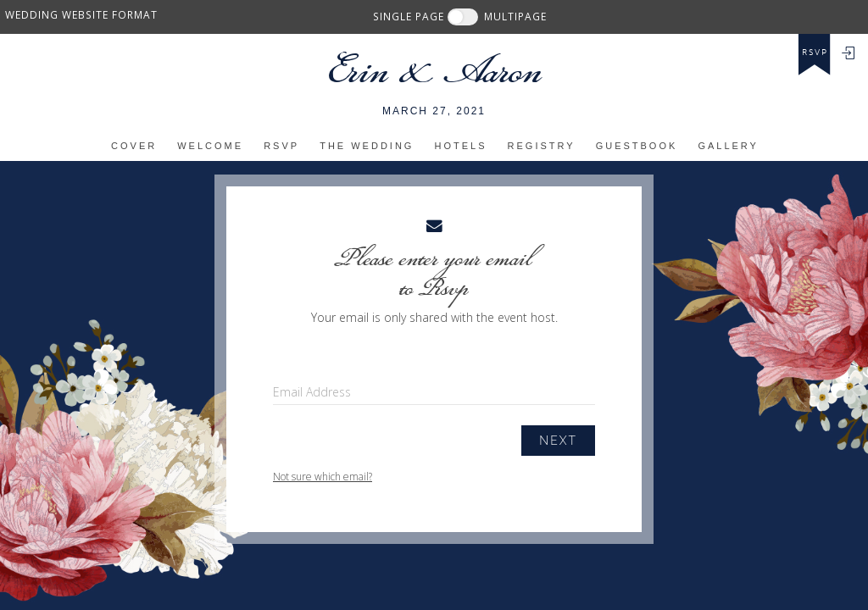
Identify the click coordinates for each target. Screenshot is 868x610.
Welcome (210, 146)
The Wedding (367, 146)
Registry (542, 146)
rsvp (815, 53)
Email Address (312, 392)
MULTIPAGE (515, 16)
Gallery (728, 146)
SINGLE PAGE (409, 16)
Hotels (460, 146)
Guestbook (637, 146)
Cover (134, 146)
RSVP (281, 146)
